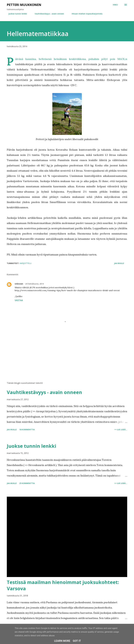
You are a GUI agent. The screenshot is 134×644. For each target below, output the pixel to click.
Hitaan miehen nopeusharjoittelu (86, 14)
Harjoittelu (26, 263)
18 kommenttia (27, 429)
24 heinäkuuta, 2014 (34, 284)
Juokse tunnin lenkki (16, 14)
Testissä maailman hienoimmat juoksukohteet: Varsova (63, 585)
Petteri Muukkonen (24, 5)
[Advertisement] (67, 359)
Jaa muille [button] (119, 263)
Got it (77, 641)
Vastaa (19, 300)
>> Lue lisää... (121, 429)
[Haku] (115, 5)
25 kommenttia (27, 483)
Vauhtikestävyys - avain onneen (48, 14)
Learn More (62, 641)
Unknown (19, 284)
